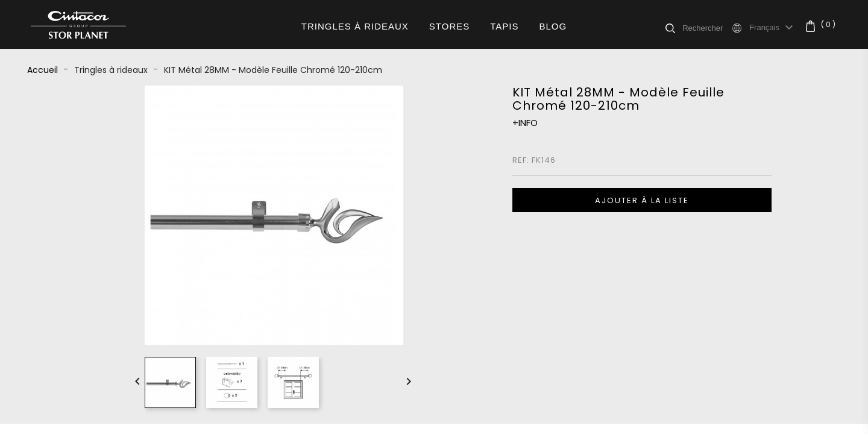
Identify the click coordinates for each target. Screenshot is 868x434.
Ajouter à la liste (642, 200)
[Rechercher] (706, 28)
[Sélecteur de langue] (773, 28)
